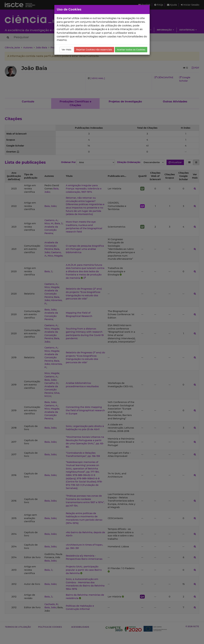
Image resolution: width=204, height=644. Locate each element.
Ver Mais (66, 50)
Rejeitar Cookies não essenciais (94, 50)
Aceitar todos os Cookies (131, 50)
